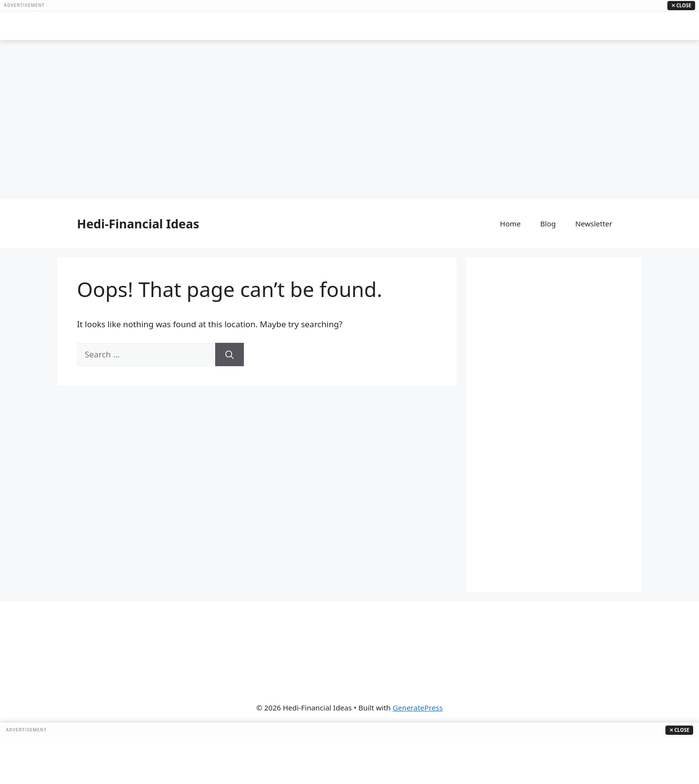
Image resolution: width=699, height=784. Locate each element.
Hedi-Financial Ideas (138, 224)
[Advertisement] (349, 26)
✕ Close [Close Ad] (681, 5)
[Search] (230, 355)
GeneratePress (418, 708)
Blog (548, 224)
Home (510, 224)
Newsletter (594, 224)
